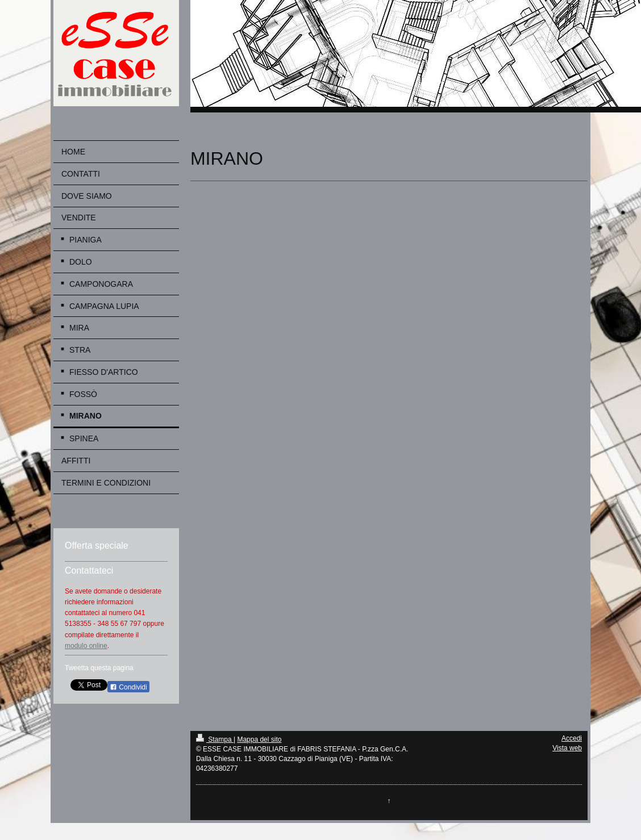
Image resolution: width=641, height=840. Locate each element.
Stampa (215, 739)
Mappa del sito (259, 739)
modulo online (86, 646)
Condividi (128, 687)
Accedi (572, 738)
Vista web (567, 748)
